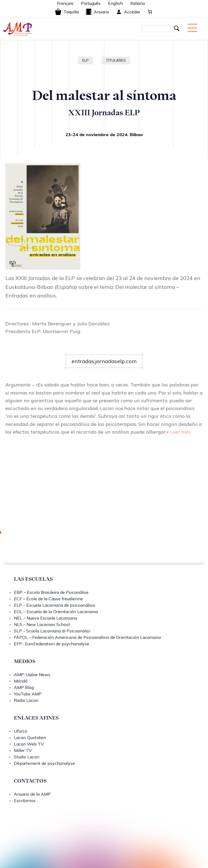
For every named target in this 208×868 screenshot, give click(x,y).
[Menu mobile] (192, 28)
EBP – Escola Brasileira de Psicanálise (51, 592)
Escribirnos (25, 800)
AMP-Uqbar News (32, 675)
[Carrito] (150, 12)
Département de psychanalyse (44, 763)
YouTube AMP (28, 694)
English (115, 3)
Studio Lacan (27, 757)
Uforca (21, 731)
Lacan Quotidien (30, 737)
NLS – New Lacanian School (42, 624)
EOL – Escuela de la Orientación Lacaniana (56, 612)
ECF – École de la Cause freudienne (48, 599)
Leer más (180, 432)
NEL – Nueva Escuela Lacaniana (45, 618)
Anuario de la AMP (32, 794)
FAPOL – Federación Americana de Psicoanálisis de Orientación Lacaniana (87, 637)
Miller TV (23, 750)
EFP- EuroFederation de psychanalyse (52, 644)
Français (65, 3)
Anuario (97, 12)
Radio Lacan (26, 700)
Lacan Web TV (29, 744)
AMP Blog (24, 687)
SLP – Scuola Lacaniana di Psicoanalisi (52, 631)
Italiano (138, 3)
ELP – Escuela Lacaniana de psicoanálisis (55, 605)
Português (91, 3)
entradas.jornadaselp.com (104, 361)
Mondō (21, 681)
